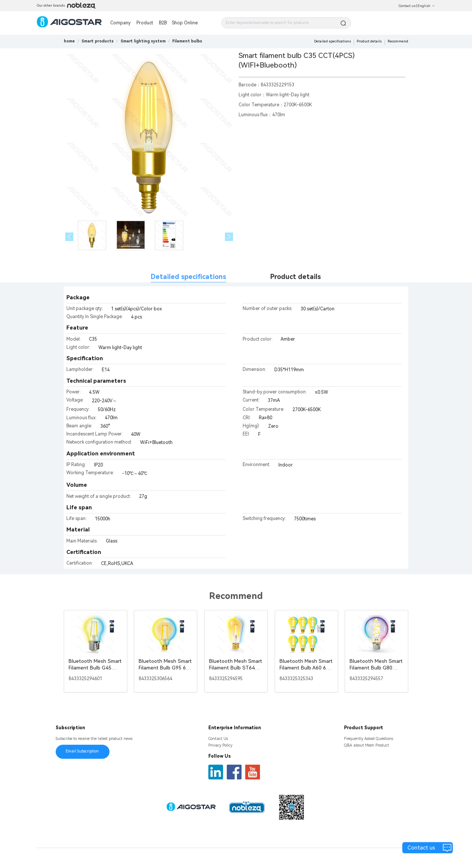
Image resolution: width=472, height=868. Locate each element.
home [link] (69, 41)
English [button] (426, 6)
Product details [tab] (296, 277)
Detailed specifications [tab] (188, 277)
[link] (98, 41)
